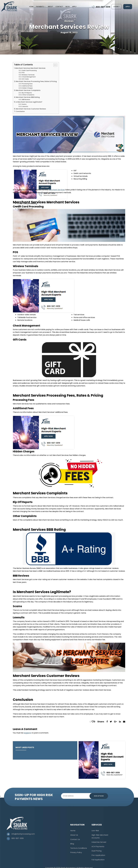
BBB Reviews (26, 100)
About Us (74, 835)
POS (23, 73)
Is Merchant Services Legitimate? (29, 102)
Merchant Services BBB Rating (28, 97)
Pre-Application (98, 855)
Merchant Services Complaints (28, 90)
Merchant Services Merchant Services (30, 68)
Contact (59, 7)
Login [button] (116, 7)
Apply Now (108, 764)
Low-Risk (95, 831)
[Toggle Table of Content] (54, 65)
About (50, 7)
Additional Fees (27, 86)
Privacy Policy (76, 852)
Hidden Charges (27, 88)
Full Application (98, 860)
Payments (40, 7)
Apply (74, 7)
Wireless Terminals (28, 75)
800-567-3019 (103, 7)
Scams (24, 104)
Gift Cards (25, 79)
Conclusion (20, 111)
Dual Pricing (96, 851)
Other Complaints (28, 95)
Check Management (29, 77)
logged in (28, 733)
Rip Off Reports (27, 93)
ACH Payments (98, 847)
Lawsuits (25, 106)
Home (31, 7)
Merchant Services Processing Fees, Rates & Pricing (36, 81)
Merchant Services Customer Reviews (31, 109)
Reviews (69, 21)
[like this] (93, 722)
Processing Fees (27, 84)
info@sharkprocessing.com (23, 834)
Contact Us (75, 839)
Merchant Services (57, 190)
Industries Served (99, 842)
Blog (68, 7)
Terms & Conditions (79, 848)
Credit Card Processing (29, 71)
